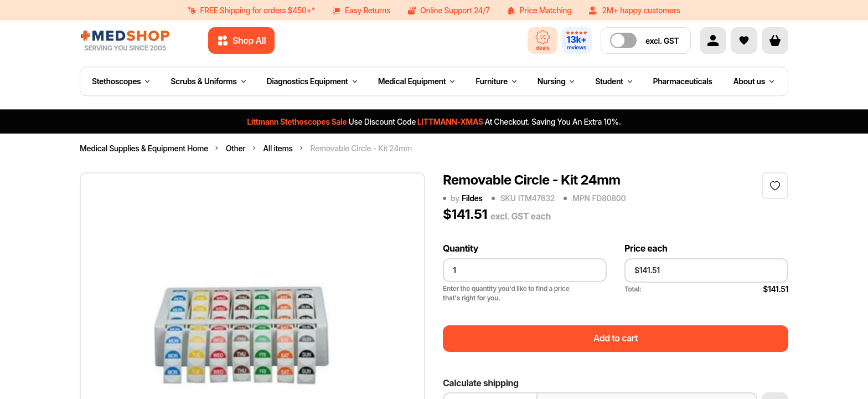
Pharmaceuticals (683, 81)
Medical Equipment (417, 81)
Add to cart (616, 338)
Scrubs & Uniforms (208, 81)
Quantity (461, 249)
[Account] (713, 40)
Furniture (496, 81)
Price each (646, 249)
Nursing (556, 81)
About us (754, 81)
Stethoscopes (121, 81)
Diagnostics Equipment (312, 81)
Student (613, 81)
